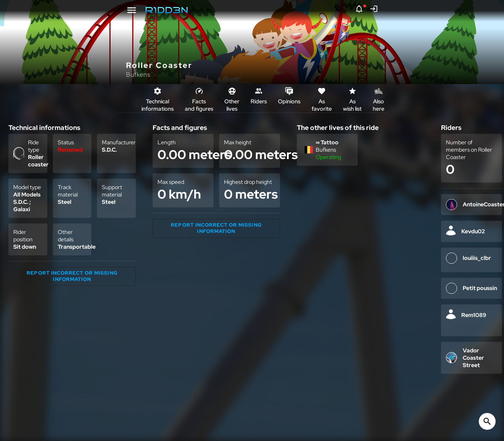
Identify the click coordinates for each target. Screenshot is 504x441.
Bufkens (138, 74)
